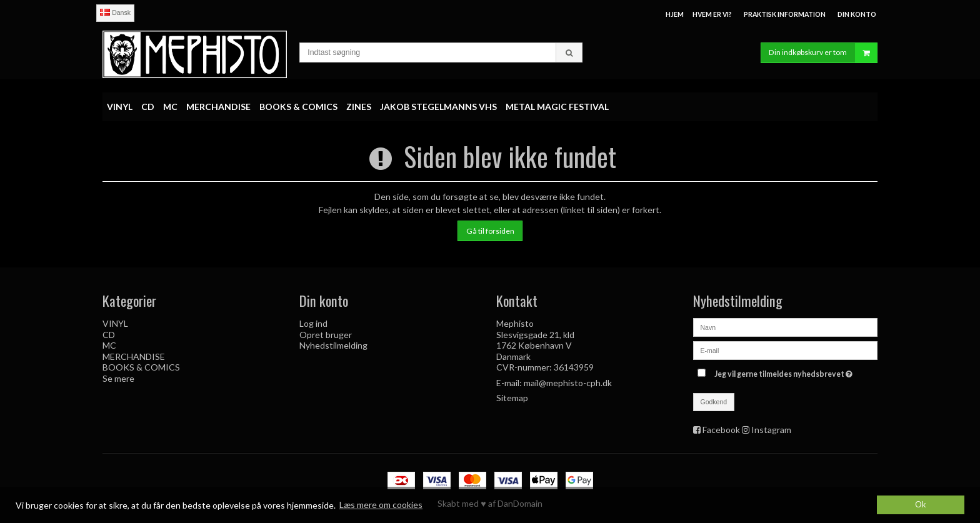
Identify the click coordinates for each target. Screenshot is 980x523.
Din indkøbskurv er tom (823, 53)
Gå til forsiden (490, 231)
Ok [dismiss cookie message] (921, 505)
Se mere (118, 378)
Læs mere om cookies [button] (381, 505)
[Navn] (785, 326)
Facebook (721, 430)
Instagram (771, 430)
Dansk (115, 12)
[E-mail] (785, 350)
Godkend (714, 402)
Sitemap (512, 398)
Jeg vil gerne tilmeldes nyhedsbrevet (785, 371)
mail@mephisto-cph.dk (568, 383)
